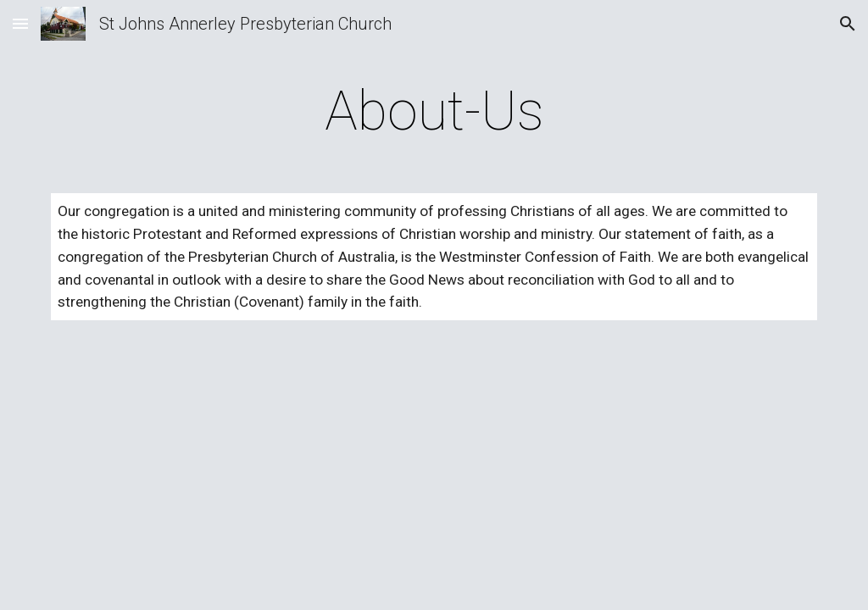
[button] (20, 23)
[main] (434, 112)
